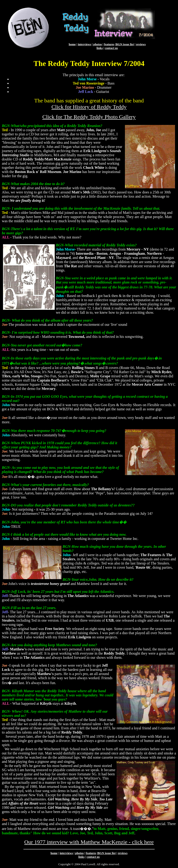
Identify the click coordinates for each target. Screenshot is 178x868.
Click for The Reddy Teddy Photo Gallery (89, 117)
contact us (111, 48)
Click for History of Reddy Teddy (89, 107)
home (72, 44)
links (100, 48)
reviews (141, 44)
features (109, 44)
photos (98, 44)
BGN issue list (125, 44)
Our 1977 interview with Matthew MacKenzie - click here (89, 842)
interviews (84, 44)
